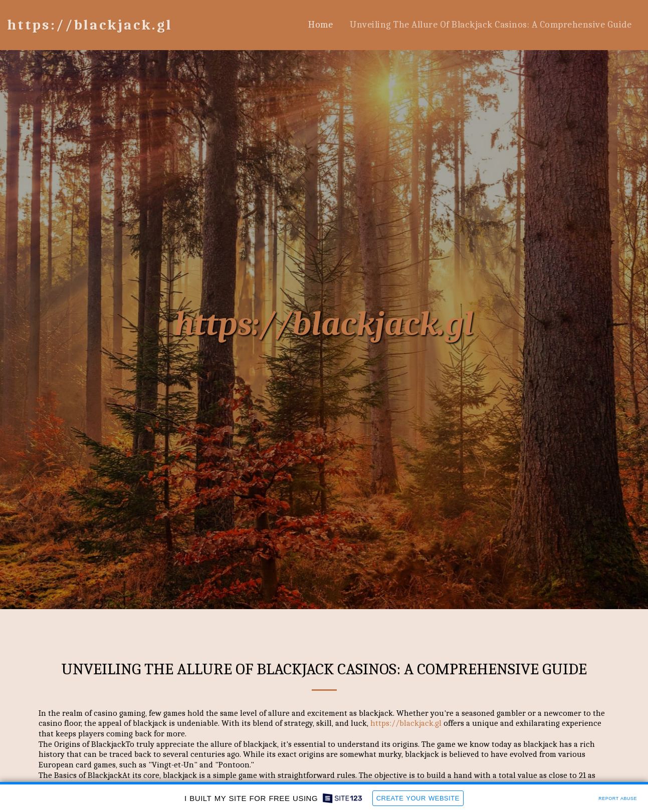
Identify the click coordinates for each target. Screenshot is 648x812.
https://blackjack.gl (324, 324)
